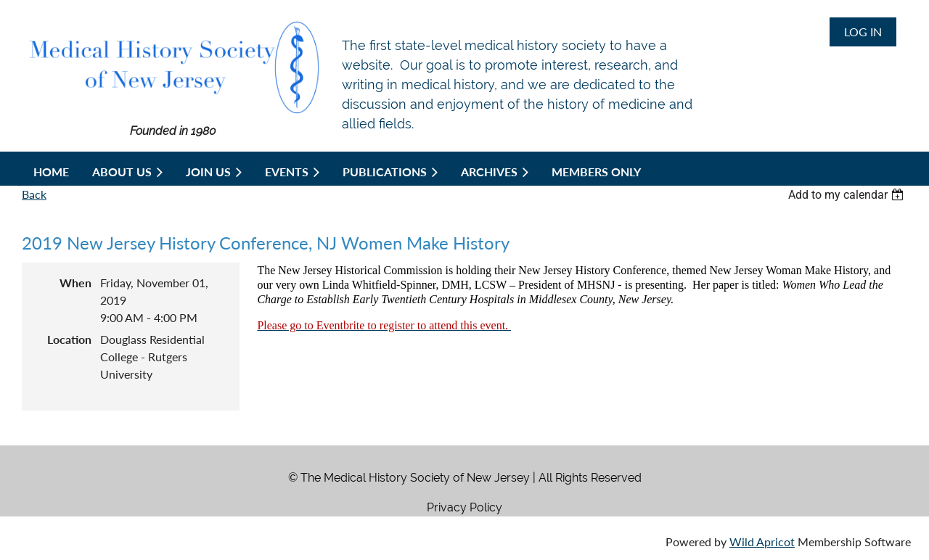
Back (34, 194)
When (75, 283)
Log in (863, 32)
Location (69, 339)
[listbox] (848, 195)
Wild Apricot (762, 542)
